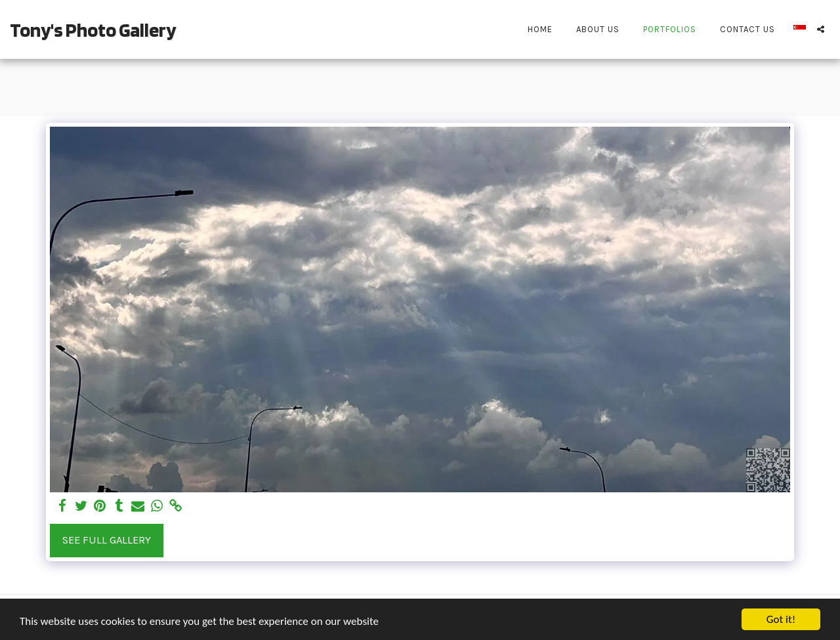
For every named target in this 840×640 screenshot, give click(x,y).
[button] (821, 29)
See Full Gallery (107, 540)
